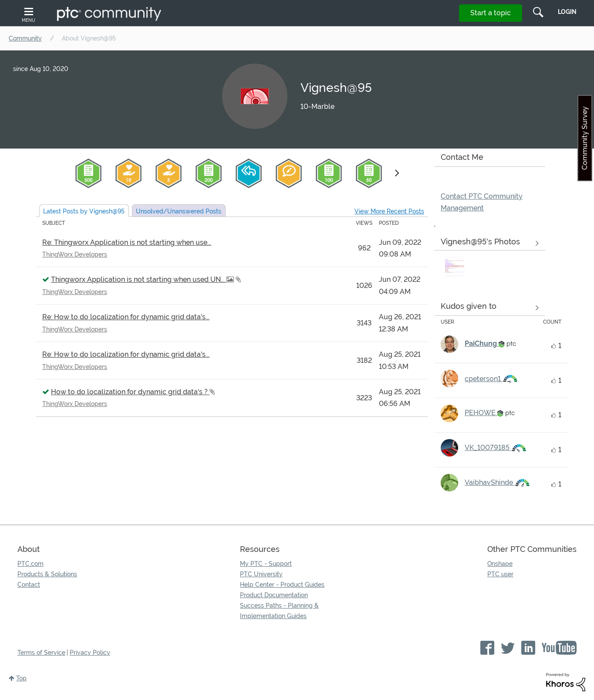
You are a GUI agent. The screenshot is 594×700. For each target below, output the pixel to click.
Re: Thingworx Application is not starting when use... (127, 242)
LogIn (567, 12)
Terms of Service (41, 653)
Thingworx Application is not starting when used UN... (139, 279)
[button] (455, 267)
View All (490, 243)
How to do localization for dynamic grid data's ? (130, 392)
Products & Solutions (47, 574)
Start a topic (491, 13)
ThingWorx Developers (75, 254)
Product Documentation (274, 595)
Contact (29, 585)
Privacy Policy (90, 653)
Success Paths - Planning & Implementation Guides (279, 611)
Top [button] (21, 678)
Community (25, 38)
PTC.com (30, 564)
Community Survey (585, 138)
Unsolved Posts (179, 211)
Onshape (500, 564)
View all (490, 308)
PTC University (261, 574)
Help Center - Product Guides (282, 585)
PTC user (500, 574)
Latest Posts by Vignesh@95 (84, 211)
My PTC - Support (266, 564)
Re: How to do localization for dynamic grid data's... (126, 317)
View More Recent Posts (389, 211)
